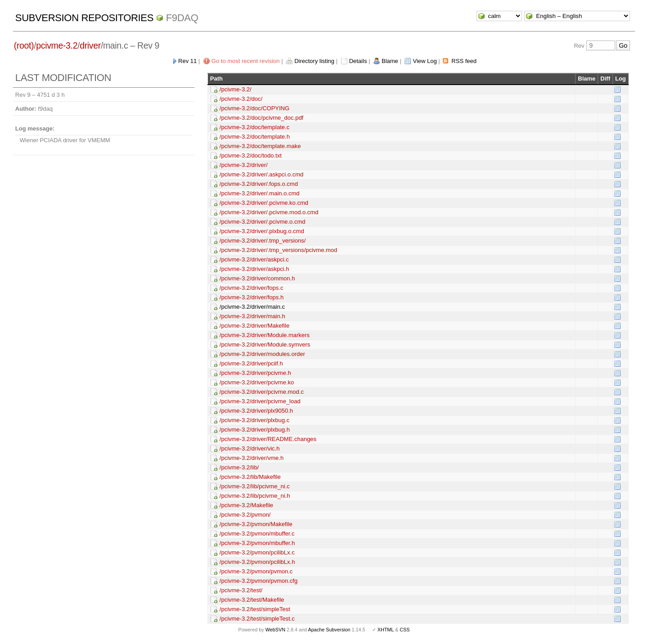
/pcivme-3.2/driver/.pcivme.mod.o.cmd (269, 212)
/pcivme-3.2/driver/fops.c (252, 288)
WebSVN (275, 630)
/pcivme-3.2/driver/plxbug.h (255, 430)
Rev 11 (187, 61)
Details (358, 61)
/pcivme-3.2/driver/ (244, 165)
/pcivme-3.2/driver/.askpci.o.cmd (261, 174)
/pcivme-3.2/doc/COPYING (254, 108)
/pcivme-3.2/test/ (241, 590)
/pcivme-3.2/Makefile (246, 505)
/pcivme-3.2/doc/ (241, 99)
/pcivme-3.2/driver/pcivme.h (255, 373)
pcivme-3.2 (57, 45)
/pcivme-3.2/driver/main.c (252, 307)
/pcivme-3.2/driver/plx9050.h (256, 411)
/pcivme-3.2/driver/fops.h (252, 297)
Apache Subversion (329, 630)
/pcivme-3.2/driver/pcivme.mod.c (262, 392)
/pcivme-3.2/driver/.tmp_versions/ (263, 241)
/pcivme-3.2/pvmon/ (245, 515)
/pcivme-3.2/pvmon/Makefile (256, 524)
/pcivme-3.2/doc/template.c (254, 127)
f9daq (182, 18)
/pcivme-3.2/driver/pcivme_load (260, 401)
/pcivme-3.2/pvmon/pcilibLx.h (257, 562)
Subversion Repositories (84, 18)
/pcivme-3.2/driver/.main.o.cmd (260, 193)
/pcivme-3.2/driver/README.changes (268, 439)
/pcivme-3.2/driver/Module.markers (265, 335)
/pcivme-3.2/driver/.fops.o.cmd (259, 184)
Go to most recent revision (246, 61)
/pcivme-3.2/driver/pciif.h (251, 363)
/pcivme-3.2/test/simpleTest (255, 609)
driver (90, 45)
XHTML (386, 630)
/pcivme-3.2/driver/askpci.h (254, 269)
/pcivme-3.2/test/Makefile (252, 600)
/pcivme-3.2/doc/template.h (255, 137)
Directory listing (314, 61)
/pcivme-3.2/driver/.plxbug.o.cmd (262, 231)
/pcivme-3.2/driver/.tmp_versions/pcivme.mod (279, 250)
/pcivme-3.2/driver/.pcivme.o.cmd (263, 222)
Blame (390, 61)
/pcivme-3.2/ (236, 89)
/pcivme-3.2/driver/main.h (252, 316)
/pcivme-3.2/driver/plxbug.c (254, 420)
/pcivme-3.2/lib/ (239, 467)
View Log (425, 61)
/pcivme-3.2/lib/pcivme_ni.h (255, 496)
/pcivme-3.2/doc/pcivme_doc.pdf (261, 118)
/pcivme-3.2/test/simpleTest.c (257, 619)
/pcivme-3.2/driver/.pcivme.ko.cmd (264, 203)
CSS (405, 630)
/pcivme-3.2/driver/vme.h (252, 458)
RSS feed (464, 61)
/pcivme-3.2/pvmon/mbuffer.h (257, 543)
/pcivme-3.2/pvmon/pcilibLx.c (257, 552)
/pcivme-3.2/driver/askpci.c (254, 259)
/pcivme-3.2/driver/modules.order (262, 354)
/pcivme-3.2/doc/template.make (260, 146)
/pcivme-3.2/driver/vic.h (250, 448)
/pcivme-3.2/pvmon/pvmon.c (256, 571)
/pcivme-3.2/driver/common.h (257, 278)
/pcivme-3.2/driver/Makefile (254, 326)
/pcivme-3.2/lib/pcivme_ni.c (255, 486)
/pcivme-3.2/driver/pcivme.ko (257, 382)
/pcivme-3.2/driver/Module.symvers (265, 345)
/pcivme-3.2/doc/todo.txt (251, 155)
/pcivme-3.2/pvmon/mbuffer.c (257, 534)
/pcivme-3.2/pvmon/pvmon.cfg (259, 581)
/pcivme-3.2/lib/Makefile (250, 477)
